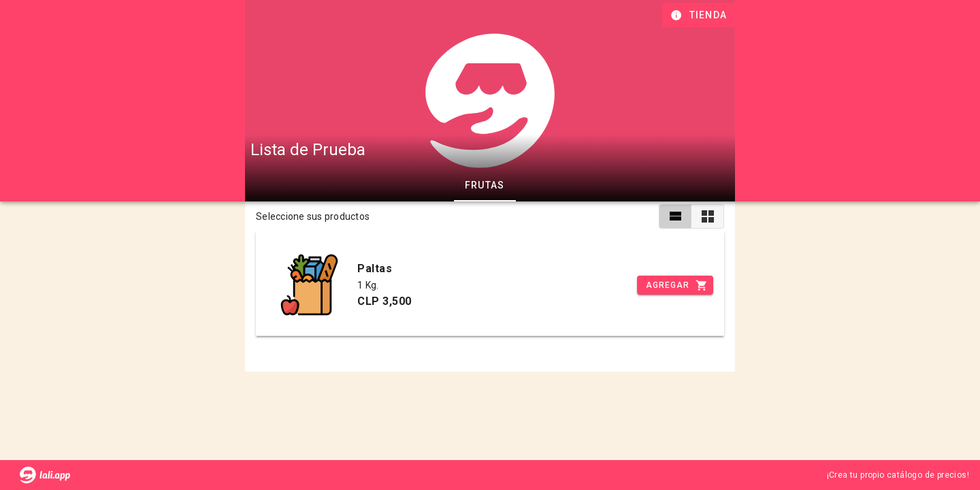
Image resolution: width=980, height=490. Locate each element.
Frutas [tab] (485, 185)
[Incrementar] (675, 285)
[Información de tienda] (700, 15)
